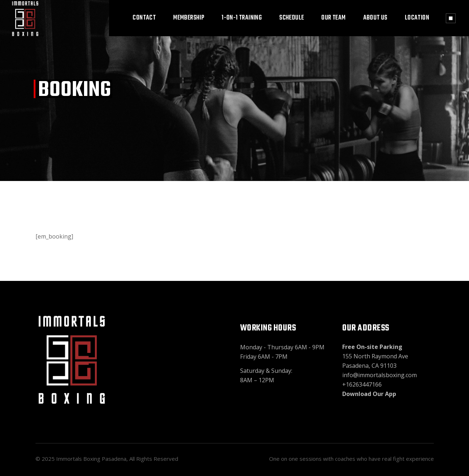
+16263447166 (362, 384)
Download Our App (369, 394)
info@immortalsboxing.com (380, 375)
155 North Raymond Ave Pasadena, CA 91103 (375, 356)
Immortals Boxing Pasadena (91, 459)
